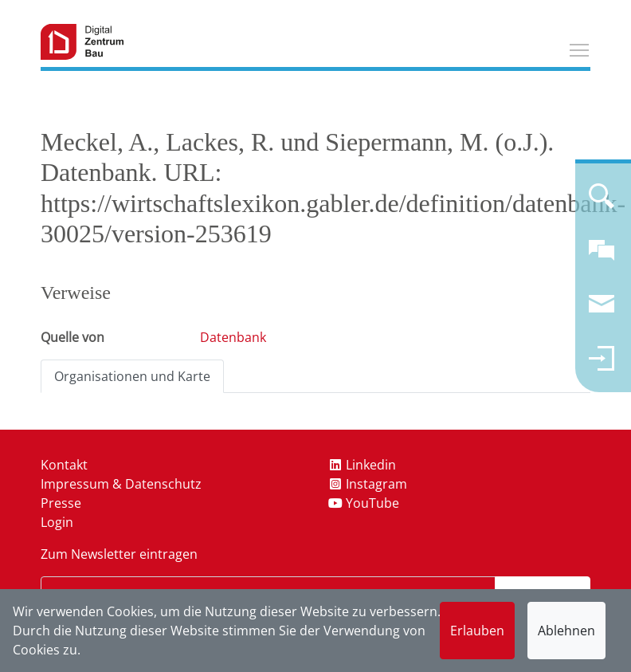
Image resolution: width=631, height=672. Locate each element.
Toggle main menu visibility (580, 48)
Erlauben (477, 631)
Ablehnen (566, 631)
